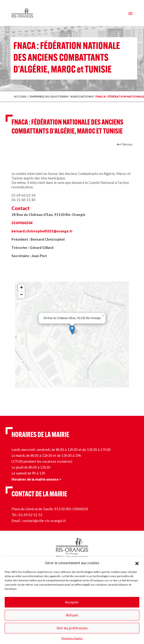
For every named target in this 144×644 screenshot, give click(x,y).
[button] (137, 563)
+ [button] (21, 288)
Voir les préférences (72, 628)
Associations (82, 96)
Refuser (72, 615)
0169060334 (22, 223)
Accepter (72, 602)
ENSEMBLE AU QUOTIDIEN (49, 96)
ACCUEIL (20, 96)
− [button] (21, 295)
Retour (127, 144)
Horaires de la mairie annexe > (36, 479)
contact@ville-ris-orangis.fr (44, 521)
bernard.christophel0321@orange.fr (42, 231)
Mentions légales (72, 638)
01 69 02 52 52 (30, 515)
